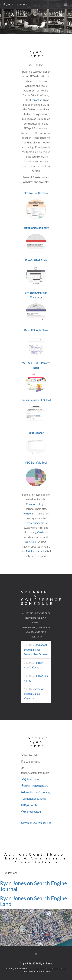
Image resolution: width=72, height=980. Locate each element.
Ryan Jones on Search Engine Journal (34, 886)
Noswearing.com (34, 523)
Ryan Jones (15, 4)
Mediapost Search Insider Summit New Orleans (36, 650)
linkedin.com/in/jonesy (36, 792)
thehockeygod (31, 812)
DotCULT (31, 542)
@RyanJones (30, 779)
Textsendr (29, 513)
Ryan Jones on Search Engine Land (34, 901)
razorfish (37, 100)
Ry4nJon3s (29, 805)
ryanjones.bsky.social (34, 799)
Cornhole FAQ (34, 504)
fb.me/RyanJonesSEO (35, 786)
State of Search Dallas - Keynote (34, 694)
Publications (10, 873)
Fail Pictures (33, 551)
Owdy (41, 532)
